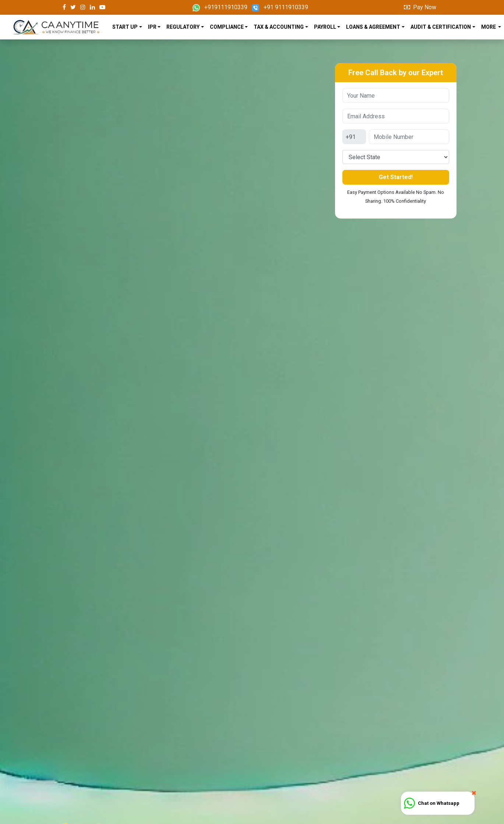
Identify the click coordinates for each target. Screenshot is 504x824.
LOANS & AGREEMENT (373, 27)
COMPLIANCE (227, 27)
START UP (125, 27)
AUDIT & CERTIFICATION (441, 27)
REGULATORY (183, 27)
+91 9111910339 (280, 7)
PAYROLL (325, 27)
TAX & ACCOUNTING (279, 27)
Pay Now (420, 7)
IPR (152, 27)
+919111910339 (220, 7)
